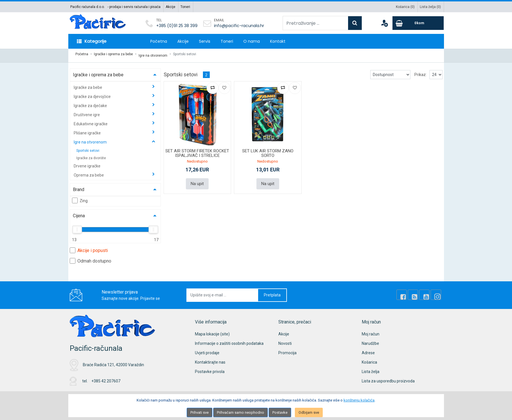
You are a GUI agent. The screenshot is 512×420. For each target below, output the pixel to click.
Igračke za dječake (91, 103)
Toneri (185, 7)
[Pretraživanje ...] (315, 23)
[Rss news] (418, 292)
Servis (205, 41)
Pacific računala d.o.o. (88, 7)
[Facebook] (408, 292)
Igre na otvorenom (153, 54)
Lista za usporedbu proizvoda (388, 378)
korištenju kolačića (359, 400)
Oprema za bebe (89, 172)
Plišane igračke (88, 130)
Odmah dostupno (91, 258)
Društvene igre (87, 112)
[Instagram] (437, 292)
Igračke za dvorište (91, 155)
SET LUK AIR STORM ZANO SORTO (268, 150)
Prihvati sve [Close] (200, 412)
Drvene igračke (87, 163)
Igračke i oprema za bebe (113, 54)
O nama (252, 41)
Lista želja (371, 369)
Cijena (79, 213)
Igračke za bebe (88, 85)
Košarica (369, 359)
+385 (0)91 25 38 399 (177, 26)
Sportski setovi (88, 148)
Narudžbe (370, 341)
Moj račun (371, 331)
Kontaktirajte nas (210, 359)
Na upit (197, 181)
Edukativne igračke (91, 121)
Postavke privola (210, 369)
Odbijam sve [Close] (309, 412)
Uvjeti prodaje (207, 350)
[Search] (355, 23)
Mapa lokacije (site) (212, 331)
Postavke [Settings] (280, 412)
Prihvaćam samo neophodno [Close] (240, 412)
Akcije (170, 7)
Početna (159, 41)
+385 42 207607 (106, 378)
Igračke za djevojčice (93, 94)
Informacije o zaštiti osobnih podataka (229, 341)
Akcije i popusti (89, 247)
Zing (80, 198)
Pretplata (272, 292)
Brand (79, 187)
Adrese (368, 350)
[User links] (384, 23)
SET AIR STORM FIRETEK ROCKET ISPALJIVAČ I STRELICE (197, 150)
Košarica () (405, 7)
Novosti (285, 341)
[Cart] (418, 23)
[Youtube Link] (427, 292)
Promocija (287, 350)
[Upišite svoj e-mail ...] (223, 292)
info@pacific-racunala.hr (239, 26)
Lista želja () (430, 7)
